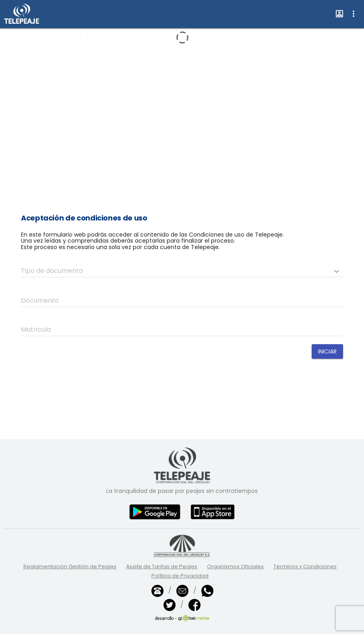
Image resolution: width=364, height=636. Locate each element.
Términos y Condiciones (305, 566)
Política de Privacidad (180, 576)
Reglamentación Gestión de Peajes (70, 566)
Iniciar (327, 351)
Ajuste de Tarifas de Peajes (162, 566)
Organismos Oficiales (235, 566)
